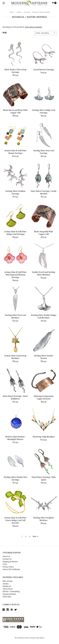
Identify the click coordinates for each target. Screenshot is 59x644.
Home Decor (8, 589)
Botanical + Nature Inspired (41, 12)
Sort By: (38, 33)
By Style (27, 12)
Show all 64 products (34, 27)
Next (36, 537)
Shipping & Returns (10, 562)
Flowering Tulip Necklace (44, 437)
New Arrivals (8, 581)
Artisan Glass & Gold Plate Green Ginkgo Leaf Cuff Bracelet (15, 520)
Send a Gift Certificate (11, 569)
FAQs (5, 564)
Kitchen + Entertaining (11, 591)
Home (11, 12)
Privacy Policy (8, 567)
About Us (6, 556)
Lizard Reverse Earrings (44, 70)
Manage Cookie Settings (37, 638)
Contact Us (7, 559)
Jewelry (19, 12)
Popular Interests (9, 594)
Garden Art (7, 586)
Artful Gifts (7, 597)
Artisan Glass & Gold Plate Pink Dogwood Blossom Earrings (15, 275)
